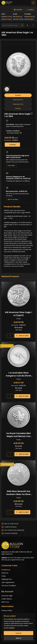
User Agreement (8, 582)
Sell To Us (5, 602)
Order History (7, 599)
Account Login (7, 596)
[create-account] (27, 25)
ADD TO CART (22, 336)
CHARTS (30, 10)
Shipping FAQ (7, 579)
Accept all (18, 633)
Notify (12, 145)
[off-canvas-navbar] (33, 3)
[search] (22, 25)
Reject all (18, 638)
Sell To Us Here (13, 199)
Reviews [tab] (18, 108)
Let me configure (9, 628)
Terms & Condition (9, 586)
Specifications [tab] (18, 100)
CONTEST (18, 10)
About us (5, 573)
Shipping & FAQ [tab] (18, 104)
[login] (33, 25)
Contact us (6, 570)
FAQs (4, 576)
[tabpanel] (18, 158)
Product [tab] (18, 95)
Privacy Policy (7, 611)
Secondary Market (14, 133)
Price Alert (11, 166)
